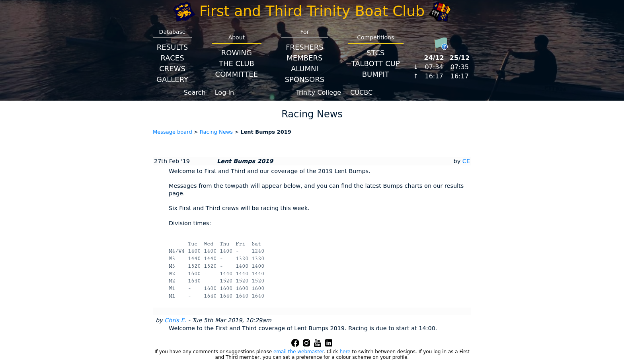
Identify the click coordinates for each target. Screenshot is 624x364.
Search (195, 92)
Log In (225, 92)
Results (172, 47)
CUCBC (361, 92)
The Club (237, 63)
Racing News (216, 132)
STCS (375, 53)
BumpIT (376, 74)
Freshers (305, 47)
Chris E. (175, 320)
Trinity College (319, 92)
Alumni (305, 69)
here (345, 352)
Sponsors (305, 79)
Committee (237, 74)
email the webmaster (298, 352)
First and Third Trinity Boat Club (312, 11)
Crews (172, 69)
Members (304, 58)
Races (172, 58)
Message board (173, 132)
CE (466, 161)
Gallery (172, 79)
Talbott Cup (376, 63)
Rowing (237, 53)
